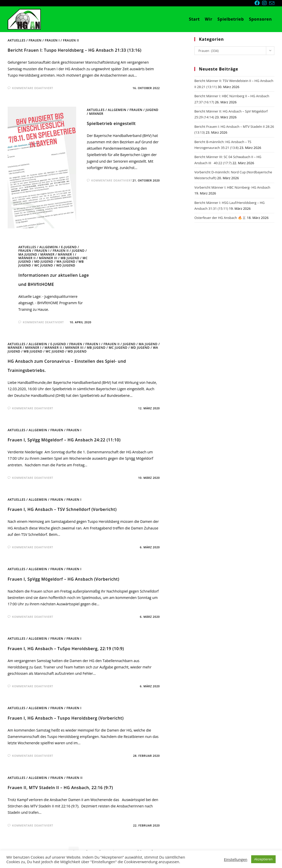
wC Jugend (44, 265)
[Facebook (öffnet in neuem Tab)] (258, 3)
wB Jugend (33, 351)
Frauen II (71, 40)
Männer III (48, 258)
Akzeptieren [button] (263, 859)
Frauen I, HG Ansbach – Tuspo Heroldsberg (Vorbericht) (66, 718)
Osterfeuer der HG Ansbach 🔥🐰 (220, 218)
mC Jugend (118, 348)
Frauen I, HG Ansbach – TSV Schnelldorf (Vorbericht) (62, 509)
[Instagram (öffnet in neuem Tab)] (266, 3)
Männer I (66, 254)
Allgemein (117, 110)
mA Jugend (28, 254)
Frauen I (52, 40)
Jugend (152, 110)
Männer (96, 114)
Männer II (27, 258)
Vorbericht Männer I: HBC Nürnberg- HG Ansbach (232, 187)
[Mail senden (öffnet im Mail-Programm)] (272, 3)
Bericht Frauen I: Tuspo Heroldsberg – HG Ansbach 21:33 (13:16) (75, 50)
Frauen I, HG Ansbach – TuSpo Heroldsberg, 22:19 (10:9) (66, 649)
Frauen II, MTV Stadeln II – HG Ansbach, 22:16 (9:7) (60, 788)
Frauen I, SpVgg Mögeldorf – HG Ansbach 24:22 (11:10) (64, 440)
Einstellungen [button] (236, 859)
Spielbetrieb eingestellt (111, 123)
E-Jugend (69, 247)
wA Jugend (66, 262)
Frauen (35, 40)
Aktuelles (17, 40)
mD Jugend (44, 262)
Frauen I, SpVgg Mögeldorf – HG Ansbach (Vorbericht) (63, 579)
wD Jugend (66, 265)
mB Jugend (70, 258)
